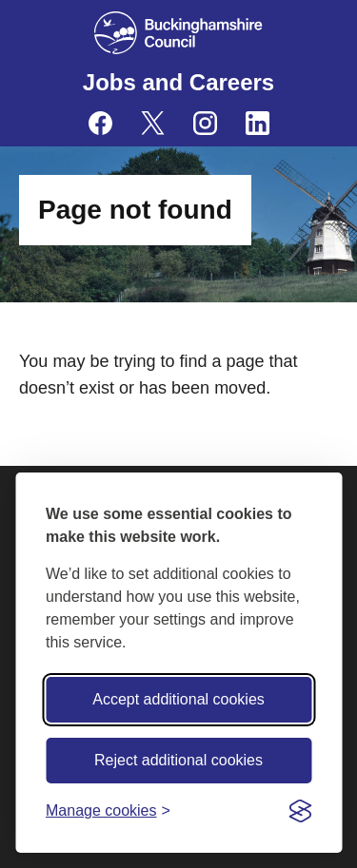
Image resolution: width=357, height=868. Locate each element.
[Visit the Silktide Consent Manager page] (300, 811)
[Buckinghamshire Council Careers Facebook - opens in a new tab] (100, 123)
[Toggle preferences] (108, 810)
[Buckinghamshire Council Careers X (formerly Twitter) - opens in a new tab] (153, 123)
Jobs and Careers (178, 82)
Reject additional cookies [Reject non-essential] (178, 760)
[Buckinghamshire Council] (178, 33)
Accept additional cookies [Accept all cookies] (178, 699)
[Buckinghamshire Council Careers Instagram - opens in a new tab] (205, 123)
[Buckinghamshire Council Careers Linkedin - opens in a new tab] (258, 123)
